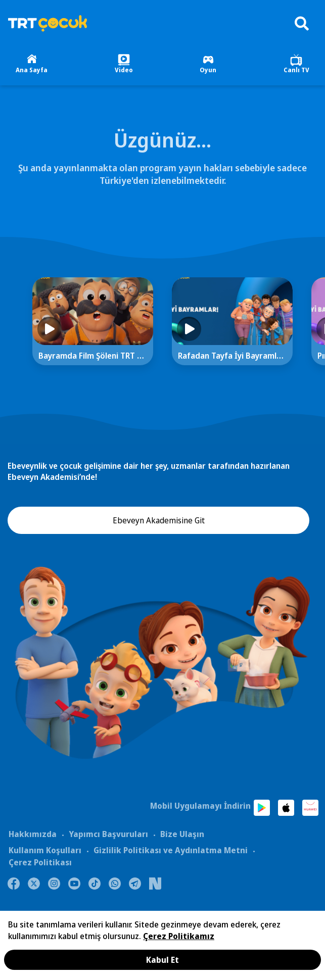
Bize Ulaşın (182, 834)
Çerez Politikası (40, 862)
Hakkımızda (33, 834)
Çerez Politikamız (179, 936)
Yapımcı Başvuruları (108, 834)
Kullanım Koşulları (45, 850)
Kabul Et (162, 960)
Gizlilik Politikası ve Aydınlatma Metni (171, 850)
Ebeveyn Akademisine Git (159, 520)
